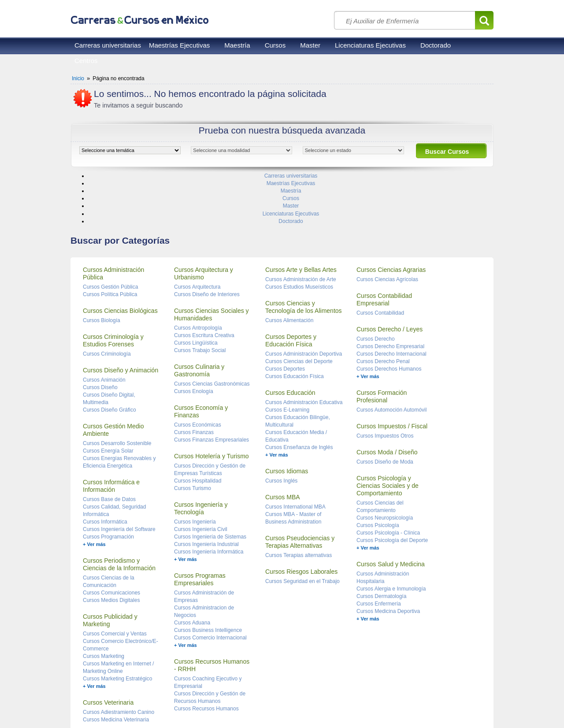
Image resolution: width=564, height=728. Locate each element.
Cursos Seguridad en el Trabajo (302, 528)
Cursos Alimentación (289, 267)
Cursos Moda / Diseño (387, 399)
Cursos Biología (102, 267)
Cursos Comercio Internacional (210, 585)
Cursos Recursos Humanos (206, 656)
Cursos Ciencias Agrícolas (387, 227)
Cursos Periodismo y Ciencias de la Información (119, 511)
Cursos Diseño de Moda (385, 409)
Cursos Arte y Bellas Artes (301, 217)
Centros (86, 61)
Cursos (275, 45)
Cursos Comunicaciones (111, 540)
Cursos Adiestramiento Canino (119, 659)
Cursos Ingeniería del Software (119, 476)
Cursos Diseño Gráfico (109, 357)
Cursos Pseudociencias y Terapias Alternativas (300, 489)
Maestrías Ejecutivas (179, 45)
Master (310, 45)
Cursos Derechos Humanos (389, 316)
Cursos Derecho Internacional (391, 301)
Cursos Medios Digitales (111, 547)
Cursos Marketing (104, 603)
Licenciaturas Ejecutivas (370, 45)
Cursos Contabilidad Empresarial (384, 247)
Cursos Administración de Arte (301, 227)
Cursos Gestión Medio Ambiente (113, 377)
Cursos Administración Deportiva (304, 301)
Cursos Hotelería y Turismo (211, 403)
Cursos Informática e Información (111, 433)
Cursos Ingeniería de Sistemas (210, 484)
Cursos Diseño (100, 334)
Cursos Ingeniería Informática (209, 499)
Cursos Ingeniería (195, 469)
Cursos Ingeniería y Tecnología (201, 455)
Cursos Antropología (198, 275)
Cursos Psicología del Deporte (392, 487)
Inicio (78, 78)
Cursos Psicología (378, 472)
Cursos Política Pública (110, 241)
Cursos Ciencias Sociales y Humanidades (211, 262)
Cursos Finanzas (194, 379)
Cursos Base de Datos (109, 446)
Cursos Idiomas (287, 418)
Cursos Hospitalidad (198, 428)
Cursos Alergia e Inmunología (391, 536)
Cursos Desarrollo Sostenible (117, 390)
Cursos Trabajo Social (200, 297)
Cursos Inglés (281, 428)
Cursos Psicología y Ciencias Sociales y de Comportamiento (388, 433)
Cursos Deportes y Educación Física (291, 288)
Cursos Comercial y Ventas (115, 581)
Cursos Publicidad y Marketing (110, 567)
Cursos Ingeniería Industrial (206, 491)
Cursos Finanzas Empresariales (211, 387)
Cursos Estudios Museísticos (299, 234)
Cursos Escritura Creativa (204, 282)
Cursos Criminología (107, 301)
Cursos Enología (194, 338)
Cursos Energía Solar (108, 398)
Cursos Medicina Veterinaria (116, 667)
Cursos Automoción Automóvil (391, 357)
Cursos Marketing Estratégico (117, 626)
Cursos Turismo (193, 435)
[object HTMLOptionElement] (130, 150)
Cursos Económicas (198, 372)
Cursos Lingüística (196, 290)
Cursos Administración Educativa (304, 349)
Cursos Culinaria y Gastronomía (199, 318)
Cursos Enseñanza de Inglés (299, 394)
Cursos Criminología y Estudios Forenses (113, 288)
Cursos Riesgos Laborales (301, 519)
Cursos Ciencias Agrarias (391, 217)
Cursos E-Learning (287, 357)
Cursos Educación (290, 340)
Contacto (176, 702)
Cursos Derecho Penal (383, 308)
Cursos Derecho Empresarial (390, 293)
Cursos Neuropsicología (385, 465)
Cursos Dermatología (381, 543)
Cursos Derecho (376, 286)
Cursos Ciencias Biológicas (120, 258)
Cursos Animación (104, 327)
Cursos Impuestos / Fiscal (392, 373)
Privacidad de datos (135, 702)
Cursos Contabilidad (380, 260)
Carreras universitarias (108, 45)
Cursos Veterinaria (108, 650)
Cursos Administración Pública (113, 221)
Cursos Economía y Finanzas (201, 358)
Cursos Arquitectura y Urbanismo (204, 221)
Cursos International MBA (295, 454)
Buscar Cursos (447, 152)
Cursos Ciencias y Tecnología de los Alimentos (304, 254)
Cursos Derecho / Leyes (390, 276)
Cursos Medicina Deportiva (388, 558)
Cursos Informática (105, 469)
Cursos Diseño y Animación (121, 317)
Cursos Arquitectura (197, 234)
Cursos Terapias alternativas (299, 502)
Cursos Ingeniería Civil (201, 476)
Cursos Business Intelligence (208, 577)
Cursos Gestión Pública (110, 234)
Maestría (237, 45)
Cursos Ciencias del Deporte (299, 308)
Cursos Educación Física (295, 323)
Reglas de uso (88, 702)
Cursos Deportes (285, 316)
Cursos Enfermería (379, 551)
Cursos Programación (108, 484)
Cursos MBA (283, 444)
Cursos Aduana (192, 570)
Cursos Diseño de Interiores (207, 241)
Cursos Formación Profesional (382, 344)
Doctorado (436, 45)
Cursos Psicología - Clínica (388, 480)
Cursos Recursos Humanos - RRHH (212, 612)
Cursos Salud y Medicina (391, 511)
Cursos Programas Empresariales (200, 526)
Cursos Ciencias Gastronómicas (212, 331)
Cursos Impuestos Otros (385, 383)
